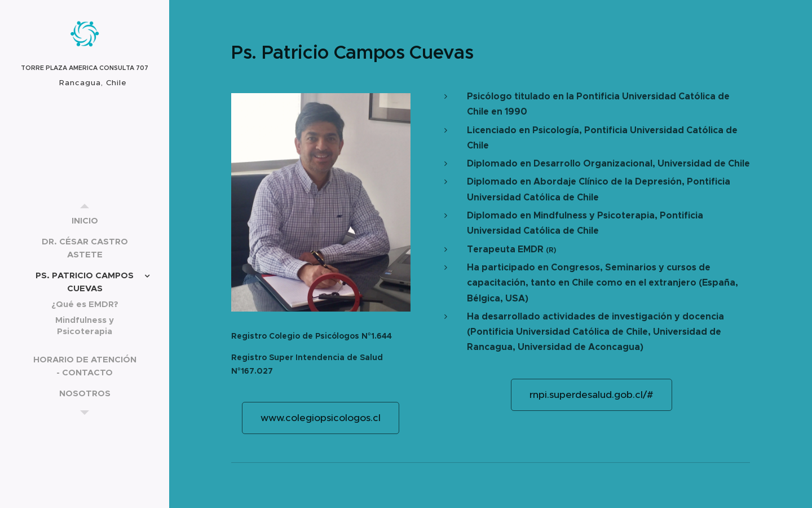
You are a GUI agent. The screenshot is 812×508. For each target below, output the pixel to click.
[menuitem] (85, 220)
